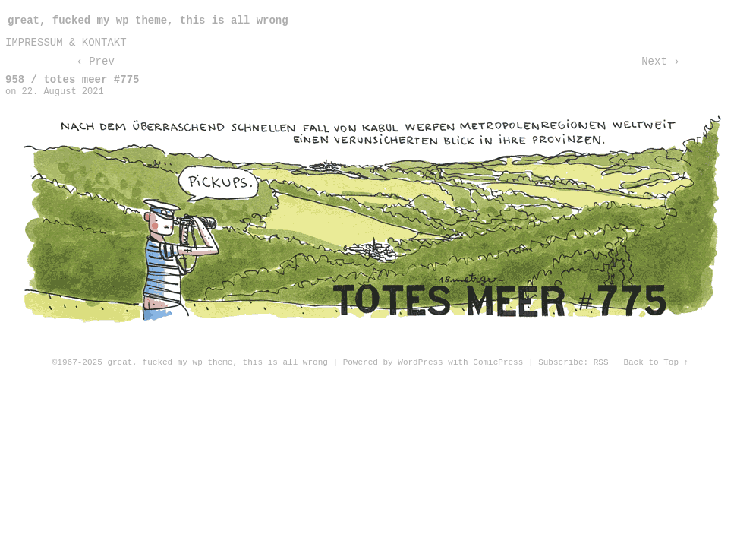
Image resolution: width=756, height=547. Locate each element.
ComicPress (498, 362)
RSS (601, 362)
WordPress (420, 362)
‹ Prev (95, 62)
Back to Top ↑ (656, 362)
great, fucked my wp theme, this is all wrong (148, 21)
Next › (660, 62)
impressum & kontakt (66, 43)
